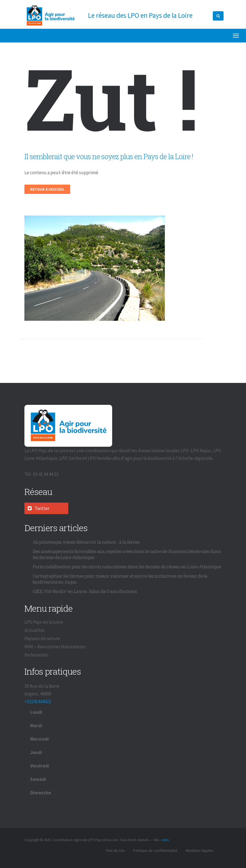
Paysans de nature (42, 638)
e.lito (165, 840)
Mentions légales (200, 850)
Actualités (35, 630)
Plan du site (115, 850)
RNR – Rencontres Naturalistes (55, 647)
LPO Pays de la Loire (44, 622)
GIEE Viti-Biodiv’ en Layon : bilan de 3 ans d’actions (85, 591)
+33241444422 (38, 701)
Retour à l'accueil (47, 189)
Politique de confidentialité (155, 850)
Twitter (39, 508)
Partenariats (36, 655)
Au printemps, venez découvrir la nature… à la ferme (86, 542)
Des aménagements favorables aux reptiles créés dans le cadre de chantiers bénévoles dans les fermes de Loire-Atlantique (127, 554)
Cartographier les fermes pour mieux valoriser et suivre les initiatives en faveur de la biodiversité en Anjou (120, 579)
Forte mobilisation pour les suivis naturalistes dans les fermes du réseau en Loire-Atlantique (127, 567)
